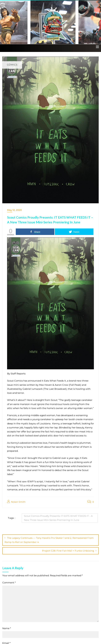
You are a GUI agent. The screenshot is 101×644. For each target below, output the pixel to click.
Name (7, 628)
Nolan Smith (16, 502)
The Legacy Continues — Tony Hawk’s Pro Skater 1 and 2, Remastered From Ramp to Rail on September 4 (49, 540)
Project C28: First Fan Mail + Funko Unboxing (68, 551)
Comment (9, 583)
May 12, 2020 (14, 210)
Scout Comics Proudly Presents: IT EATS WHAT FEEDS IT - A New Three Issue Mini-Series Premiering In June (58, 518)
